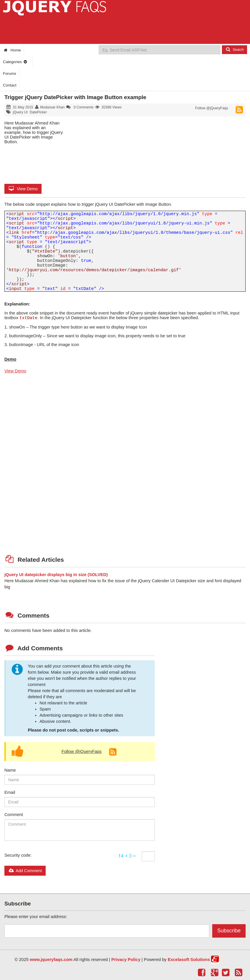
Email (10, 792)
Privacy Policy (126, 960)
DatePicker (38, 112)
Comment (14, 815)
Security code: (18, 855)
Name (10, 770)
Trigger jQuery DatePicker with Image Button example (75, 97)
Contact (10, 85)
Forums (10, 74)
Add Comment (25, 871)
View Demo (23, 189)
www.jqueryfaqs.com (51, 960)
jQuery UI (20, 112)
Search (234, 49)
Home (12, 50)
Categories (15, 62)
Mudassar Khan (52, 107)
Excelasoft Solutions (189, 960)
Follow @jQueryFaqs (212, 108)
